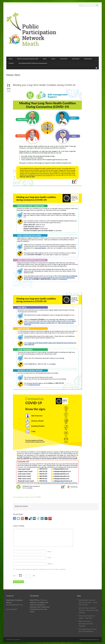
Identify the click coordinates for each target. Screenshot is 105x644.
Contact (11, 63)
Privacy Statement (11, 639)
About (53, 59)
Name (49, 552)
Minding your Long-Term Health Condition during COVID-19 (44, 85)
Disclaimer (18, 639)
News (45, 59)
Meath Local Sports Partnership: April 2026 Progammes (86, 624)
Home (11, 59)
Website (50, 564)
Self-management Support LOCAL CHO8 (25, 497)
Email (49, 558)
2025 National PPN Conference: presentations (33, 63)
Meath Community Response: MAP (28, 59)
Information (76, 59)
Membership (88, 59)
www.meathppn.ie (12, 609)
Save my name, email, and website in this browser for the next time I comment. (41, 569)
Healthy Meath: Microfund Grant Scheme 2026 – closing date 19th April (88, 602)
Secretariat (64, 59)
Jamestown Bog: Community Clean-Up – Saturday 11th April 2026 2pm (89, 610)
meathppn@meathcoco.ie (14, 605)
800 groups (44, 600)
